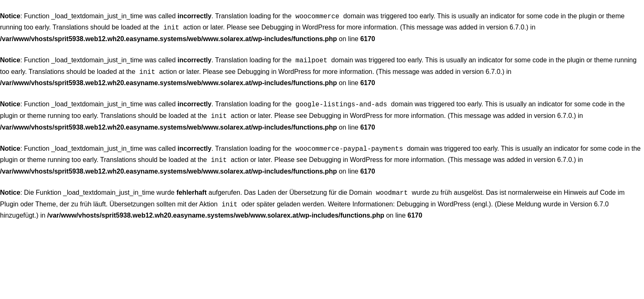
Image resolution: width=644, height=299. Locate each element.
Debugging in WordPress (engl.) (444, 197)
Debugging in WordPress (298, 26)
